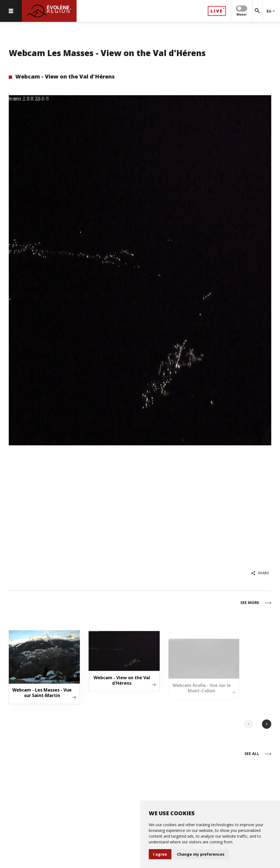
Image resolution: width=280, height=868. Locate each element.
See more (256, 603)
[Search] (257, 11)
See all (258, 754)
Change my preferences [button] (201, 854)
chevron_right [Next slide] (267, 724)
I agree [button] (160, 854)
